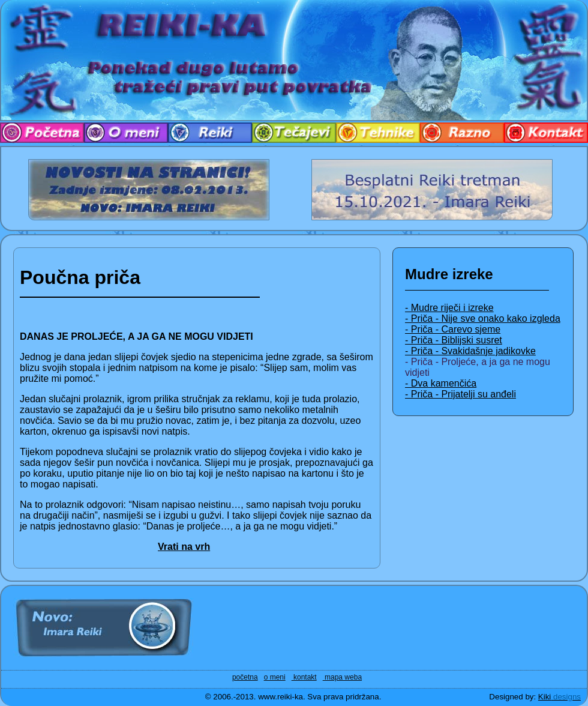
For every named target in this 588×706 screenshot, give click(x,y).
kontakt (304, 677)
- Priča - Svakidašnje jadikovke (470, 351)
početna (245, 677)
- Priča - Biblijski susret (454, 340)
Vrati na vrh (184, 547)
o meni (275, 677)
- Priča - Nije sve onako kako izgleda (483, 318)
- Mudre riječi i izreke (449, 308)
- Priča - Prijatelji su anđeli (460, 394)
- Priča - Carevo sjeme (453, 329)
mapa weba (342, 677)
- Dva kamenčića (441, 383)
